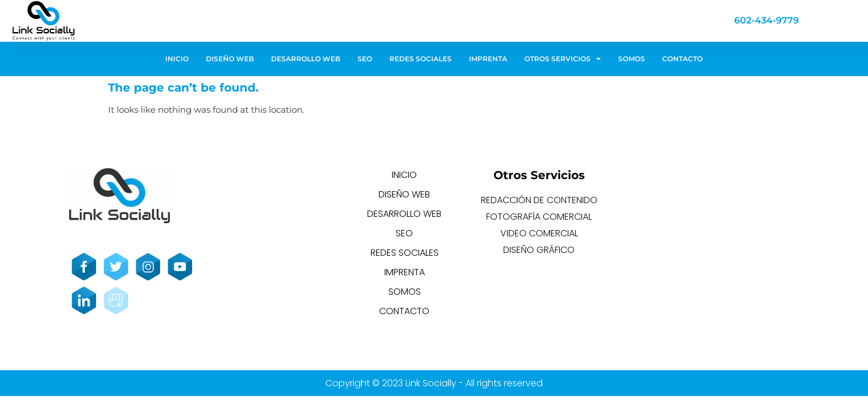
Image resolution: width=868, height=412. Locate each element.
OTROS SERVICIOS (563, 59)
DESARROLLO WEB (306, 59)
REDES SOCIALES (421, 59)
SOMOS (632, 59)
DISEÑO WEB (230, 59)
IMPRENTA (488, 59)
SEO (365, 59)
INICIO (177, 59)
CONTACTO (682, 59)
